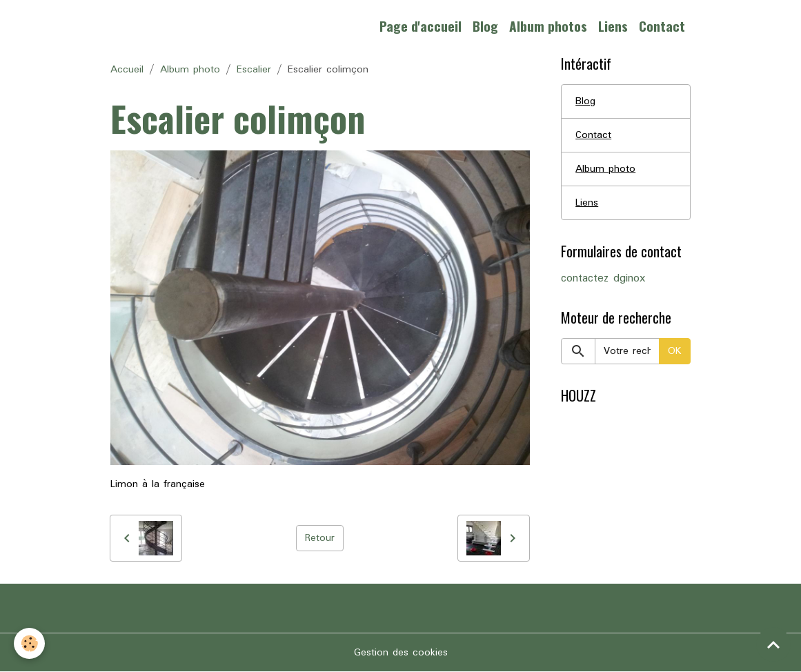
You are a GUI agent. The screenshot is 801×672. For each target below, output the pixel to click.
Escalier (254, 70)
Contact (662, 26)
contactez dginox (603, 279)
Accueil (127, 70)
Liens (613, 26)
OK (675, 351)
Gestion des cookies (401, 653)
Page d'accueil (421, 26)
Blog (485, 26)
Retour (320, 538)
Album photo (190, 70)
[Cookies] (29, 643)
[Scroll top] (773, 644)
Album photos (548, 26)
